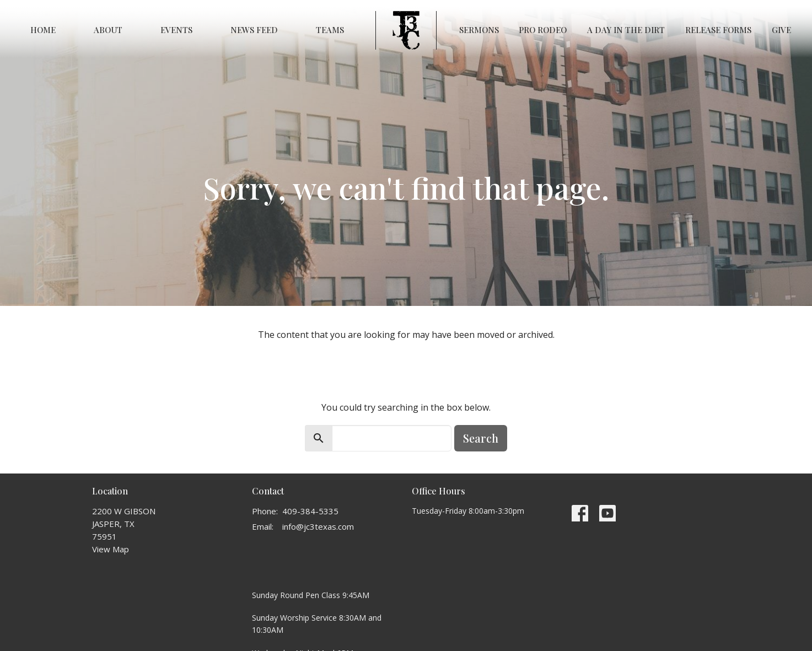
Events (176, 30)
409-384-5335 (310, 511)
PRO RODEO (543, 30)
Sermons (479, 30)
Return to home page (406, 365)
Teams (330, 30)
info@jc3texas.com (318, 526)
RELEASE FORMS (718, 30)
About (108, 30)
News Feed (254, 30)
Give (781, 30)
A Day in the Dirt (626, 30)
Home (43, 30)
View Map (111, 549)
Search (481, 438)
